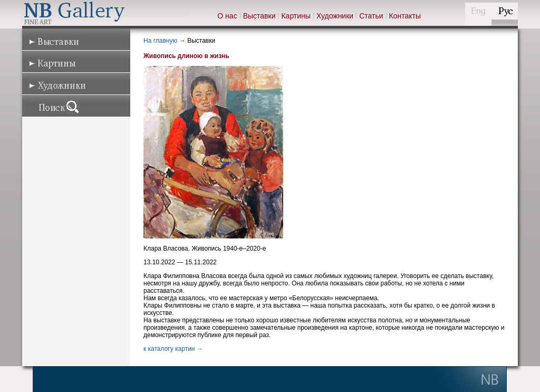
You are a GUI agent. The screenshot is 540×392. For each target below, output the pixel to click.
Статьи (371, 16)
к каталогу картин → (173, 349)
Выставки (259, 16)
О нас (227, 16)
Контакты (405, 16)
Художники (335, 16)
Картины (296, 16)
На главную (160, 41)
